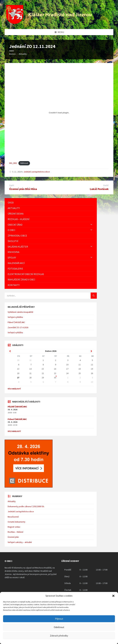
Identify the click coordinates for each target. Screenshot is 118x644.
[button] (113, 596)
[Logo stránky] (49, 23)
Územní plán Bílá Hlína (23, 189)
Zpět (12, 185)
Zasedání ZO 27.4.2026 (18, 327)
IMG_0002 (13, 163)
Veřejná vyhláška (15, 317)
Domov (12, 54)
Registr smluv (14, 527)
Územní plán (13, 537)
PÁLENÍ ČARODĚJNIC (17, 407)
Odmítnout (59, 627)
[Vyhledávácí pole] (43, 296)
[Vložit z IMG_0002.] (59, 113)
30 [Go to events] (55, 378)
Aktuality (23, 54)
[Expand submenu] (91, 225)
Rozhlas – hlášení (15, 532)
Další (106, 185)
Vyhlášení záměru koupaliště (20, 312)
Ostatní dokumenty (17, 522)
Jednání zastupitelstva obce (37, 172)
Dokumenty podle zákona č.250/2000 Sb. (26, 506)
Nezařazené (13, 517)
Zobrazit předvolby (59, 636)
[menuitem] (51, 203)
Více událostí (14, 389)
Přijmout (59, 619)
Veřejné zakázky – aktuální (20, 542)
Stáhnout (24, 163)
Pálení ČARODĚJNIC (16, 322)
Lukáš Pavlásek (99, 189)
